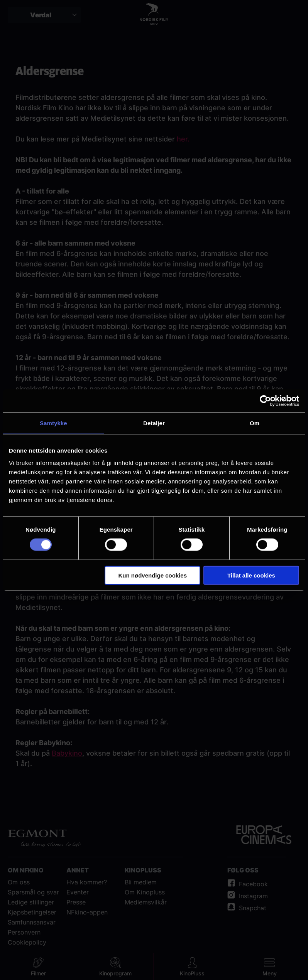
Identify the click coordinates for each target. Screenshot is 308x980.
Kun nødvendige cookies (153, 575)
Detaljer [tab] (154, 423)
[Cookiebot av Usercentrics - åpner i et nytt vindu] (265, 401)
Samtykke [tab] (53, 423)
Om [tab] (255, 423)
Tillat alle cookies (251, 575)
